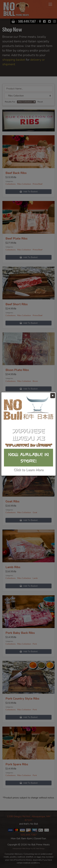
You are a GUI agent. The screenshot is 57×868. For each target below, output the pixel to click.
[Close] (53, 396)
